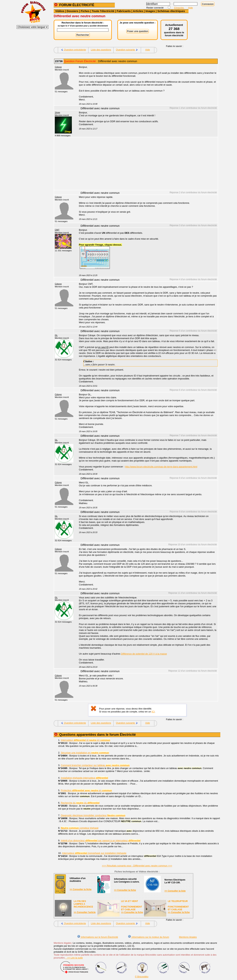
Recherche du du (80, 803)
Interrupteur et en (85, 740)
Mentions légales (188, 937)
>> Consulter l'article (85, 912)
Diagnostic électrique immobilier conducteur (93, 815)
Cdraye (58, 67)
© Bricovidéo (142, 977)
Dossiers (72, 11)
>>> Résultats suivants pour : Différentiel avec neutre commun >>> (137, 866)
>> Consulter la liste (175, 891)
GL (56, 335)
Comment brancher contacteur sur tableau (95, 765)
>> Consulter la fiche (81, 889)
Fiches (85, 11)
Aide (191, 8)
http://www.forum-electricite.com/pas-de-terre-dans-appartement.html (161, 467)
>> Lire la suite (74, 958)
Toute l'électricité (103, 11)
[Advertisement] (146, 164)
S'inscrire (179, 8)
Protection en (86, 790)
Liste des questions (101, 50)
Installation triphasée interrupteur (84, 778)
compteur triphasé (80, 828)
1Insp (57, 112)
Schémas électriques (171, 11)
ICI (153, 712)
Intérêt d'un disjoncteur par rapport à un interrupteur (101, 840)
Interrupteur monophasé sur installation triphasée (94, 853)
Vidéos (60, 11)
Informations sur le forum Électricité (98, 937)
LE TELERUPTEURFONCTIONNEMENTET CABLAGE (178, 905)
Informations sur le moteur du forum (148, 937)
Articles (138, 11)
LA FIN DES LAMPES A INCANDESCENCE (83, 904)
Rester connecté (155, 8)
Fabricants (124, 11)
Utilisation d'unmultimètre (78, 880)
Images (150, 11)
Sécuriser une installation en (85, 753)
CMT (57, 230)
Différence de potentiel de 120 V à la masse (144, 654)
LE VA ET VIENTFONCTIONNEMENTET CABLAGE (132, 905)
